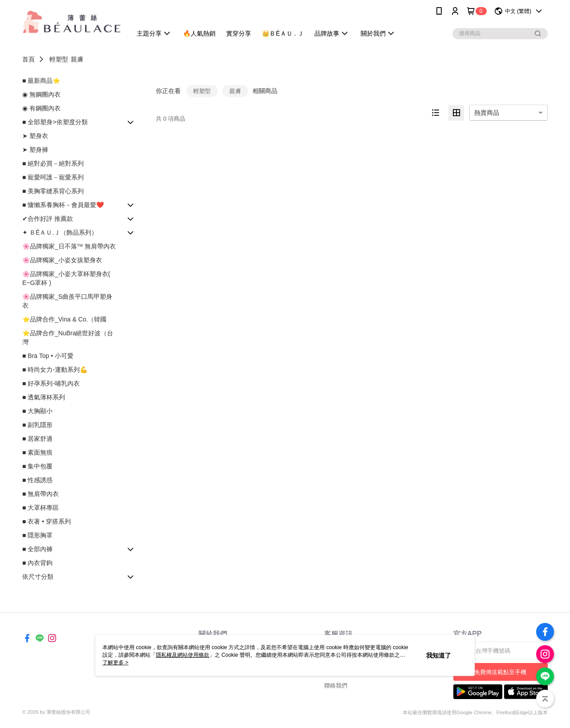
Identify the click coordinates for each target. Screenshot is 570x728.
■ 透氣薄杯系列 (44, 397)
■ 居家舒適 (37, 439)
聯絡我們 (336, 685)
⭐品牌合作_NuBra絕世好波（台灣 (68, 338)
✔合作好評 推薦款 (48, 219)
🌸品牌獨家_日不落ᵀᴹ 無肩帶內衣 (69, 246)
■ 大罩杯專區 (41, 508)
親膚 (77, 59)
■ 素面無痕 (37, 452)
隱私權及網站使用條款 (183, 655)
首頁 (28, 59)
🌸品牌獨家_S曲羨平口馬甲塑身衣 (67, 301)
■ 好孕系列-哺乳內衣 (51, 383)
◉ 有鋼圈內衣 (41, 108)
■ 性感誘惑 (37, 480)
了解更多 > (115, 663)
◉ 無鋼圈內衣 (41, 94)
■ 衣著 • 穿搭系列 (47, 521)
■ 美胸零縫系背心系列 (53, 191)
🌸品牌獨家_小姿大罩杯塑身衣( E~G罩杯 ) (66, 278)
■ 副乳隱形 (37, 425)
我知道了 (439, 655)
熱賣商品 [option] (487, 113)
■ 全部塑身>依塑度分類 (55, 122)
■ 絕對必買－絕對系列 (53, 163)
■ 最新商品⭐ (41, 81)
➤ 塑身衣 (35, 136)
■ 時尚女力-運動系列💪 (55, 370)
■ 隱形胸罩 (37, 535)
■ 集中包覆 (37, 466)
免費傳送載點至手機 (500, 672)
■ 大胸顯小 (37, 411)
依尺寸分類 (38, 577)
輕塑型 (59, 59)
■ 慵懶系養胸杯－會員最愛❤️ (63, 205)
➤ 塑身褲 (35, 150)
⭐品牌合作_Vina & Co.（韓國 (64, 319)
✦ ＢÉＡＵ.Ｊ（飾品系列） (60, 232)
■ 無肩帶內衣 (41, 494)
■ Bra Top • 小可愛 (48, 356)
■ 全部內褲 (37, 549)
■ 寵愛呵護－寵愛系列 (53, 177)
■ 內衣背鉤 (37, 563)
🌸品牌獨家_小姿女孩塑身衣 (62, 260)
